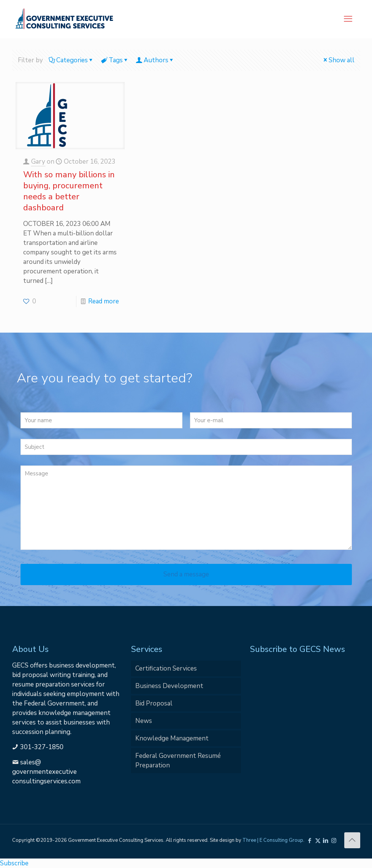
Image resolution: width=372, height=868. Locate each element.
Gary (38, 162)
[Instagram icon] (334, 841)
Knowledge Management (172, 738)
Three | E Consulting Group (273, 840)
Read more (104, 301)
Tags (115, 60)
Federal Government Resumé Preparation (178, 761)
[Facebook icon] (310, 841)
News (144, 721)
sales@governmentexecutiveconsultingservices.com (46, 772)
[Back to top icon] (352, 840)
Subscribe (14, 863)
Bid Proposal (154, 703)
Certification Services (166, 668)
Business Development (169, 686)
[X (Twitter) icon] (318, 841)
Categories (71, 60)
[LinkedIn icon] (326, 841)
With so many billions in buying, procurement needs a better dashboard (69, 191)
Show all (338, 60)
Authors (155, 60)
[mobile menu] (348, 19)
